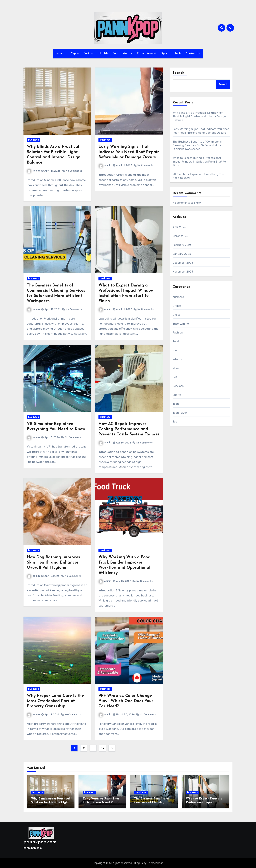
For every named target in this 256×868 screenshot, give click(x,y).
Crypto (177, 306)
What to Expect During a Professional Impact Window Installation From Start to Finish (199, 162)
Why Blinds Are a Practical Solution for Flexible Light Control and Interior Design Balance (199, 116)
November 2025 (183, 272)
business (61, 54)
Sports (165, 54)
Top (115, 54)
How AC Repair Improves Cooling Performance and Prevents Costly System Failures (129, 429)
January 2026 (182, 254)
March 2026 (180, 236)
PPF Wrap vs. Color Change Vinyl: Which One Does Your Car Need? (126, 701)
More (126, 54)
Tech (178, 54)
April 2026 (179, 227)
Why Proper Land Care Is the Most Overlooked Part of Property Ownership (55, 701)
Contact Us (193, 54)
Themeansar (155, 863)
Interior (177, 359)
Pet (175, 377)
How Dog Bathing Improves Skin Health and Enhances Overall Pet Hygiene (53, 563)
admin (33, 171)
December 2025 (183, 263)
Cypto (75, 54)
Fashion (89, 54)
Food (176, 341)
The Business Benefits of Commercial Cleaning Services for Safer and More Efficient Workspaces (197, 145)
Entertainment (147, 54)
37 (102, 748)
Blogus (138, 863)
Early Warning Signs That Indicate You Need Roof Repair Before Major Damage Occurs (129, 152)
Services (178, 386)
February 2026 (182, 245)
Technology (180, 413)
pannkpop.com (40, 842)
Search (178, 73)
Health (103, 54)
